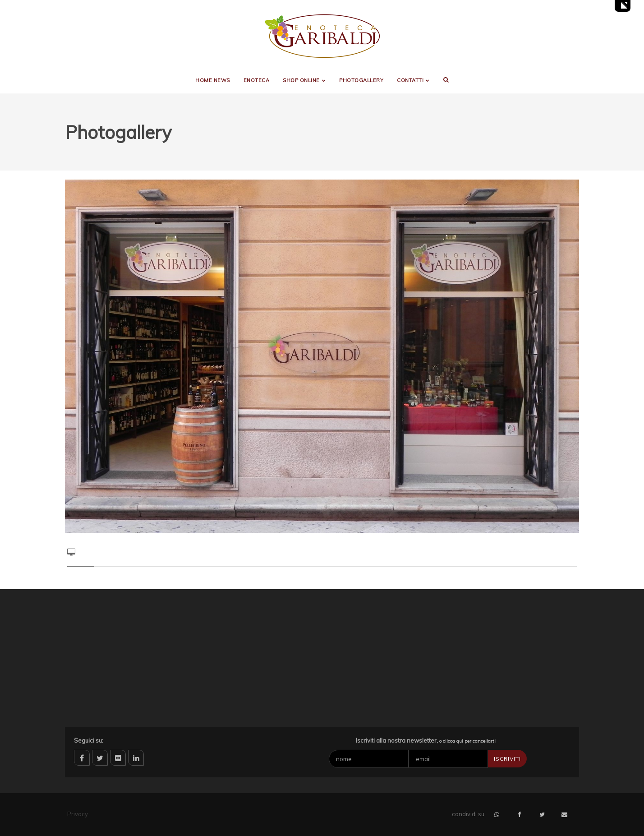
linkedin (136, 758)
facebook (82, 758)
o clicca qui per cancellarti (467, 741)
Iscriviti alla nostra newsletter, (426, 740)
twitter (100, 758)
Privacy (78, 814)
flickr (118, 758)
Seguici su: (89, 740)
